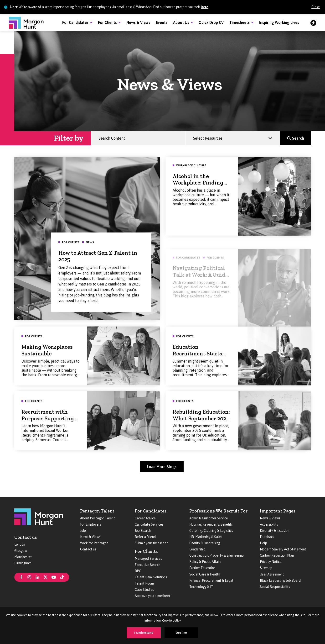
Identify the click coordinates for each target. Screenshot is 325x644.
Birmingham (23, 563)
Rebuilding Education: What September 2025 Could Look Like (201, 425)
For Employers (91, 524)
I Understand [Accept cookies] (144, 633)
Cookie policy (171, 620)
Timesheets (240, 22)
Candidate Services (149, 524)
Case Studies (144, 590)
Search (300, 136)
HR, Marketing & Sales (206, 537)
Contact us (26, 537)
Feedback (267, 537)
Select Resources (210, 136)
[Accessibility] (313, 23)
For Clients (107, 22)
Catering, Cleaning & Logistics (211, 531)
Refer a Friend (145, 537)
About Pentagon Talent (98, 518)
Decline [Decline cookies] (181, 633)
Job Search (143, 531)
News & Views (138, 22)
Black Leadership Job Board (280, 581)
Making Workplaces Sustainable (47, 357)
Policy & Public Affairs (205, 562)
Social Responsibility (275, 587)
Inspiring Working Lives (279, 22)
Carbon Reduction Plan (277, 555)
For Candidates (75, 22)
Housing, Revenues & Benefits (211, 524)
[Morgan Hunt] (26, 23)
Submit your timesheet (151, 543)
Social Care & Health (205, 574)
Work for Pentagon (94, 543)
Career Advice (145, 518)
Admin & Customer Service (209, 518)
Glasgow (21, 551)
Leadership (197, 549)
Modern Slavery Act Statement (283, 549)
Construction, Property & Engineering (217, 555)
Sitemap (266, 568)
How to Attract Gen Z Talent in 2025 (96, 254)
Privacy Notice (271, 562)
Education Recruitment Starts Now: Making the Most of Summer (201, 364)
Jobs (83, 531)
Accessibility (269, 524)
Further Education (202, 568)
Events (162, 22)
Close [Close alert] (316, 7)
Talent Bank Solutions (151, 577)
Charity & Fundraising (205, 543)
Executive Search (147, 565)
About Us (181, 22)
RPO (138, 571)
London (20, 544)
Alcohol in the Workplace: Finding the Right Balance (198, 185)
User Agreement (272, 574)
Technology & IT (201, 587)
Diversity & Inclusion (275, 531)
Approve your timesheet (152, 596)
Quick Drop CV (211, 22)
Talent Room (144, 583)
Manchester (23, 557)
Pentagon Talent (97, 511)
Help (263, 543)
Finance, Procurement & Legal (211, 581)
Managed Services (148, 559)
